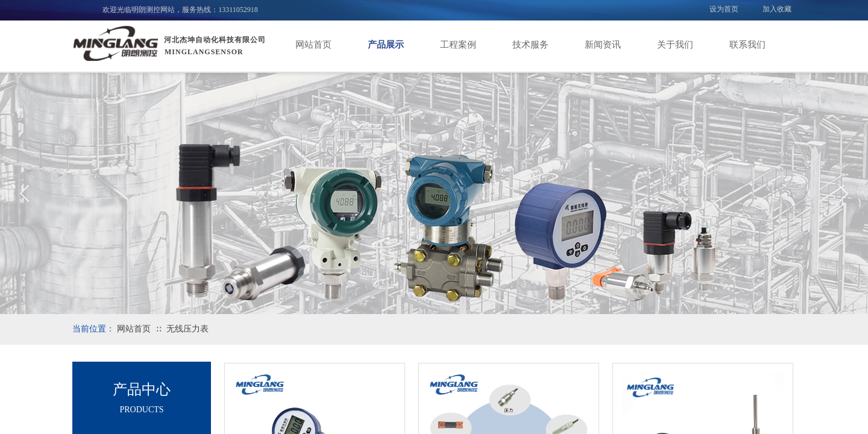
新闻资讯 (603, 45)
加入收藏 (777, 9)
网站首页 (313, 45)
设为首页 (724, 9)
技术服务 (530, 45)
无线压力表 (187, 329)
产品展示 (386, 45)
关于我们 (675, 45)
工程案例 (458, 45)
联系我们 (747, 45)
